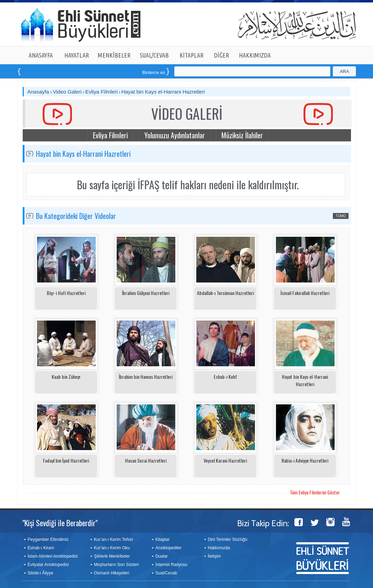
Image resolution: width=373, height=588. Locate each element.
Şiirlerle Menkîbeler (112, 556)
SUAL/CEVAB (154, 55)
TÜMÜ (341, 216)
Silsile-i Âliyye (40, 573)
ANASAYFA (41, 55)
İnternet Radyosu (171, 565)
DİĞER (222, 55)
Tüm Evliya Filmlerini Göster (315, 492)
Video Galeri (67, 92)
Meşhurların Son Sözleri (116, 565)
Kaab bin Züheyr (66, 377)
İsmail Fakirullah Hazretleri (305, 293)
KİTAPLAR (192, 55)
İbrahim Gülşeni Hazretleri (146, 293)
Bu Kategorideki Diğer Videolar (76, 216)
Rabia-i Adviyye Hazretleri (305, 460)
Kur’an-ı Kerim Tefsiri (114, 539)
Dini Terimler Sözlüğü (228, 539)
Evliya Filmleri (101, 92)
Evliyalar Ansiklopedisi (48, 565)
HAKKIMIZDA (255, 55)
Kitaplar (163, 539)
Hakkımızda (219, 548)
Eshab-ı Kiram (41, 548)
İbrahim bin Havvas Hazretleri (146, 377)
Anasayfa (38, 92)
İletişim (214, 556)
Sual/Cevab (166, 573)
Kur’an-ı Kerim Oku (112, 548)
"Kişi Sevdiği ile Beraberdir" (60, 523)
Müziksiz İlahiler (242, 135)
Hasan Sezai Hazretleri (146, 460)
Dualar (162, 556)
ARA (345, 71)
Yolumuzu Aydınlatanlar (175, 135)
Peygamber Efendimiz (48, 539)
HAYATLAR (77, 55)
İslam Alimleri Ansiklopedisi (53, 556)
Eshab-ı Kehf (225, 377)
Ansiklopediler (169, 548)
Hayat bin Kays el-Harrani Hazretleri (163, 92)
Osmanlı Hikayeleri (112, 573)
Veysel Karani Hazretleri (225, 460)
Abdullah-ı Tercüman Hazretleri (225, 293)
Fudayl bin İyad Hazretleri (66, 460)
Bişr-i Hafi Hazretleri (66, 293)
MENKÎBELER (114, 55)
